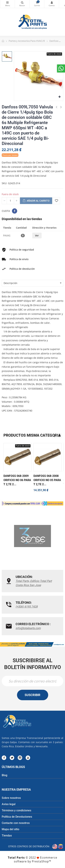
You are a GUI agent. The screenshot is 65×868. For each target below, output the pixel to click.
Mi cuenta (52, 2)
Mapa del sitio (10, 829)
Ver (37, 235)
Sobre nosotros (11, 798)
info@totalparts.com (28, 628)
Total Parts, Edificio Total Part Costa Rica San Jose (34, 583)
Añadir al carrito (36, 201)
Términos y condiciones (16, 810)
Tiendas (7, 836)
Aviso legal (9, 804)
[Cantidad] (10, 201)
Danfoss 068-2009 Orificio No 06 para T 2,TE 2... (17, 480)
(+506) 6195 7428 (27, 607)
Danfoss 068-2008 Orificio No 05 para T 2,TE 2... (47, 480)
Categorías (7, 2)
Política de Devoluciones (17, 817)
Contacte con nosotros (16, 823)
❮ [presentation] (54, 436)
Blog (5, 775)
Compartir (15, 211)
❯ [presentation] (59, 436)
